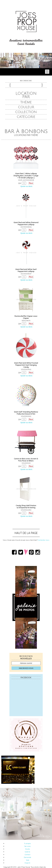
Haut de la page (26, 533)
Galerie (27, 852)
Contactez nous (44, 540)
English (27, 863)
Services (27, 846)
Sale (28, 860)
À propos (27, 843)
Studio (27, 849)
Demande (27, 857)
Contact (28, 854)
